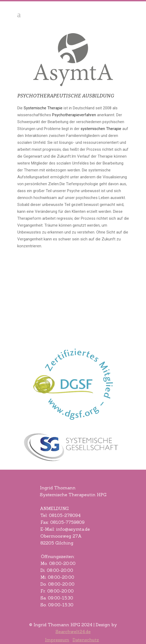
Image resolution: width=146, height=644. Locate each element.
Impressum (57, 640)
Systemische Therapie (43, 108)
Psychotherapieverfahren (74, 115)
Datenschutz (86, 640)
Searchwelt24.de (73, 632)
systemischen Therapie (101, 129)
